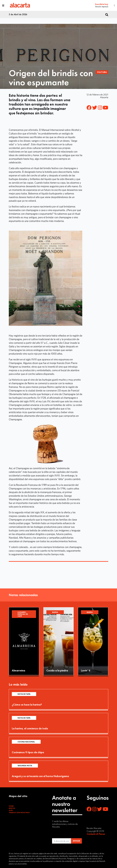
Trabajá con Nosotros (19, 812)
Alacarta (104, 97)
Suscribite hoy (102, 4)
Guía (11, 810)
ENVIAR (76, 841)
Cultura (102, 72)
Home (11, 806)
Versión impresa (102, 7)
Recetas (12, 808)
